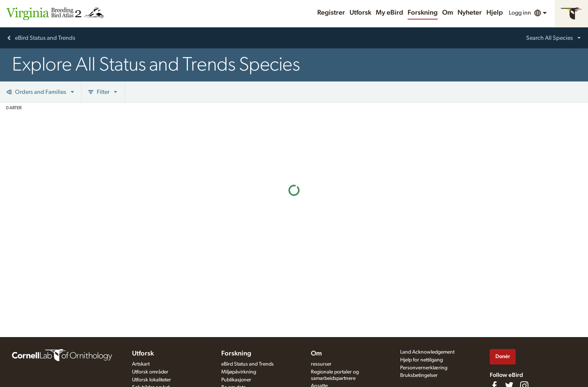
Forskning (423, 13)
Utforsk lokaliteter (151, 380)
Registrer (331, 13)
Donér (503, 356)
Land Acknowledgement (427, 352)
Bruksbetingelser (419, 375)
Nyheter (470, 13)
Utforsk (360, 13)
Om (448, 13)
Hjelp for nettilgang (421, 360)
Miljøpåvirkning (239, 372)
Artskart (141, 364)
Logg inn (520, 13)
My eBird (389, 13)
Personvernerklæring (424, 368)
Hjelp (495, 13)
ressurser (321, 364)
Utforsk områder (150, 372)
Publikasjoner (236, 380)
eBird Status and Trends (247, 364)
